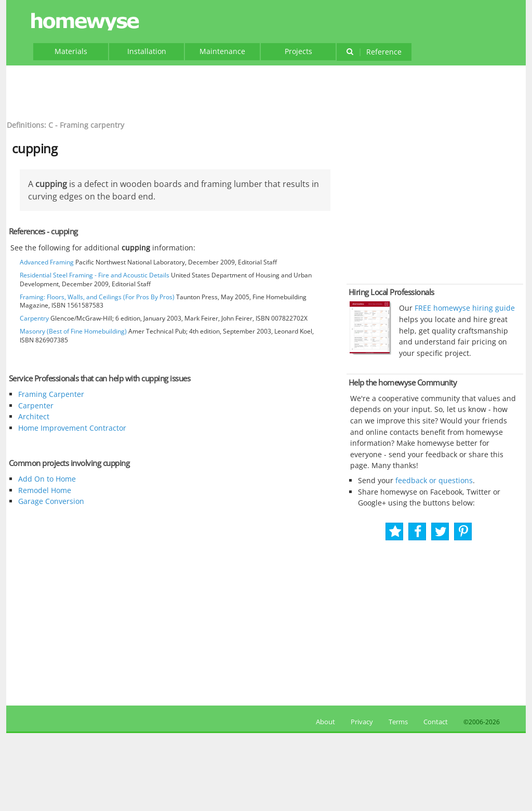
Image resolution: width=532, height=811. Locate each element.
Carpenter (36, 405)
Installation (147, 51)
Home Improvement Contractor (72, 428)
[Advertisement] (266, 91)
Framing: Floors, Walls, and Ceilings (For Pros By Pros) (97, 297)
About (324, 722)
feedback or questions (434, 480)
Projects (298, 51)
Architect (34, 416)
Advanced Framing (47, 262)
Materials (71, 51)
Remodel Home (45, 490)
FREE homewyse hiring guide (464, 308)
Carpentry (34, 318)
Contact (436, 722)
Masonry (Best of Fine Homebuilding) (73, 331)
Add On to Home (47, 479)
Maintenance (222, 51)
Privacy (362, 722)
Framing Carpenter (51, 394)
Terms (398, 722)
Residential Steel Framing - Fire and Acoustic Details (95, 275)
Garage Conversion (51, 501)
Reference (374, 52)
